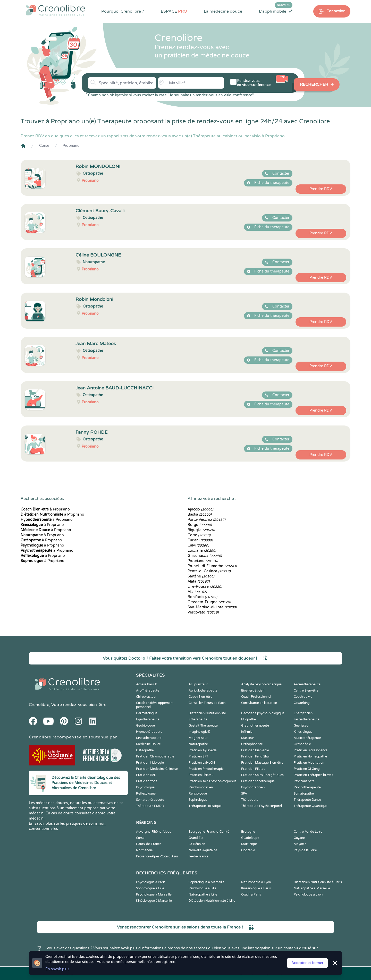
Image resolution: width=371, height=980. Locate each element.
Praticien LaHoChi (202, 763)
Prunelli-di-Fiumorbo (212, 566)
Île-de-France (199, 856)
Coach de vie (303, 697)
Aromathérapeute (307, 684)
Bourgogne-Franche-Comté (209, 832)
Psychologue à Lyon (308, 894)
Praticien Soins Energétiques (262, 775)
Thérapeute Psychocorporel (262, 806)
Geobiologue (145, 726)
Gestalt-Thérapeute (203, 726)
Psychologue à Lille (203, 888)
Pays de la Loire (305, 850)
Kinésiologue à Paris (256, 888)
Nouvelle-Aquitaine (203, 850)
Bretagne (248, 832)
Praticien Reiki (147, 775)
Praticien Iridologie (150, 763)
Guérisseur (302, 726)
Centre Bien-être (306, 691)
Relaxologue (198, 794)
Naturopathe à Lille (203, 894)
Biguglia (201, 530)
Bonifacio (202, 597)
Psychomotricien (201, 787)
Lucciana (202, 551)
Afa (197, 592)
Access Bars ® (147, 684)
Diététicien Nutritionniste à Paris (318, 882)
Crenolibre (39, 705)
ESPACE (174, 11)
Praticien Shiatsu (201, 775)
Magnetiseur (198, 738)
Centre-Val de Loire (308, 832)
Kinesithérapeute (149, 738)
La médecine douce (223, 11)
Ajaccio (200, 509)
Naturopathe (198, 744)
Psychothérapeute (307, 787)
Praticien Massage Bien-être (262, 763)
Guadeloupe (250, 838)
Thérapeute (250, 800)
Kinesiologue (303, 732)
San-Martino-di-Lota (212, 607)
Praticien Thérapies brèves (313, 775)
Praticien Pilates (253, 769)
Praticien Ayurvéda (203, 750)
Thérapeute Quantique (311, 806)
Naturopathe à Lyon (256, 882)
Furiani (200, 540)
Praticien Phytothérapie (206, 769)
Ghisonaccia (205, 556)
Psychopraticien (253, 787)
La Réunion (197, 844)
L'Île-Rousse (205, 587)
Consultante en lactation (259, 703)
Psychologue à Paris (151, 882)
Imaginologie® (199, 732)
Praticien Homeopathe (310, 756)
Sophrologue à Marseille (206, 882)
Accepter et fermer (307, 963)
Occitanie (248, 850)
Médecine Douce (148, 744)
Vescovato (203, 612)
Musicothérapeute (307, 738)
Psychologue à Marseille (154, 894)
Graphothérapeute (255, 726)
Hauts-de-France (149, 844)
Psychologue (145, 787)
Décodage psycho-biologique (263, 713)
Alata (199, 581)
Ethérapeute (198, 719)
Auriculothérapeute (203, 691)
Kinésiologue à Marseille (154, 901)
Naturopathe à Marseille (312, 888)
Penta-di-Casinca (209, 571)
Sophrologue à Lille (150, 888)
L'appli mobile (276, 11)
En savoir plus (57, 969)
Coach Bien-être (200, 697)
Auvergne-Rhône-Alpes (154, 832)
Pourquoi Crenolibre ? (123, 11)
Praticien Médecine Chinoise (157, 769)
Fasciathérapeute (307, 719)
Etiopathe (248, 719)
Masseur (248, 738)
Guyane (299, 838)
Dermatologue (147, 713)
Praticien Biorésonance (311, 750)
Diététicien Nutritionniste (207, 713)
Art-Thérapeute (148, 691)
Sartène (201, 576)
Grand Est (196, 838)
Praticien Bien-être (255, 750)
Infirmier (247, 732)
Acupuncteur (198, 684)
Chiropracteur (146, 697)
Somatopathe (304, 794)
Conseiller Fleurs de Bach (207, 703)
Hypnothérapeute (149, 732)
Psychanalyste (304, 781)
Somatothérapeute (150, 800)
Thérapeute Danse (307, 800)
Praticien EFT (198, 756)
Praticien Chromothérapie (155, 756)
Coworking (302, 703)
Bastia (200, 514)
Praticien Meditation (309, 763)
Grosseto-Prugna (209, 602)
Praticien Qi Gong (307, 769)
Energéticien (303, 713)
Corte (199, 535)
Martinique (249, 844)
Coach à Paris (251, 894)
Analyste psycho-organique (261, 684)
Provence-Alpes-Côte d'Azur (157, 856)
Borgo (200, 525)
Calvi (198, 545)
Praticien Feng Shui (255, 756)
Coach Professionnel (256, 697)
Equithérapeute (148, 719)
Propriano (71, 146)
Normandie (144, 850)
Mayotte (300, 844)
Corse (44, 146)
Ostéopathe (145, 750)
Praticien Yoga (147, 781)
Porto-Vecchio (206, 520)
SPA (244, 794)
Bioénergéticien (253, 691)
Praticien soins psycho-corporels (212, 781)
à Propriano (45, 509)
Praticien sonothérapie (258, 781)
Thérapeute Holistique (205, 806)
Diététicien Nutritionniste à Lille (212, 901)
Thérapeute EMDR (150, 806)
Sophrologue (198, 800)
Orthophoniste (252, 744)
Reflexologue (146, 794)
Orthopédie (302, 744)
